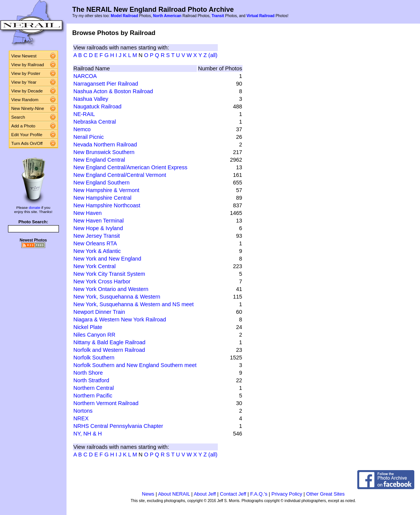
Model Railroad (124, 16)
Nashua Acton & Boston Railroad (113, 91)
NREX (81, 418)
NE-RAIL (84, 114)
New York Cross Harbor (102, 281)
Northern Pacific (93, 396)
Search (18, 117)
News (148, 494)
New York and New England (107, 259)
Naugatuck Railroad (97, 106)
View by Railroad (28, 65)
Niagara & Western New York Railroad (120, 319)
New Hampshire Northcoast (107, 205)
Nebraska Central (95, 122)
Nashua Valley (91, 99)
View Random (25, 100)
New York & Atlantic (97, 251)
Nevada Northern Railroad (105, 145)
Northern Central (94, 388)
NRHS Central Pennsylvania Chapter (118, 426)
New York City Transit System (109, 274)
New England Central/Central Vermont (120, 175)
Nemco (82, 129)
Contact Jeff (233, 494)
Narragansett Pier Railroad (106, 84)
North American (167, 16)
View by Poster (26, 73)
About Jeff (205, 494)
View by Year (24, 82)
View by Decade (27, 91)
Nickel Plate (88, 327)
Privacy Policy (287, 494)
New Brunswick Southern (104, 152)
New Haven (87, 213)
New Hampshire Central (102, 198)
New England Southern (101, 183)
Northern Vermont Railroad (106, 403)
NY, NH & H (88, 434)
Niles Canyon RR (94, 335)
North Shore (88, 373)
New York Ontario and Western (111, 289)
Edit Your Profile (27, 135)
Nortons (83, 411)
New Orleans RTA (95, 243)
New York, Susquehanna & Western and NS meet (134, 304)
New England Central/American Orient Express (130, 167)
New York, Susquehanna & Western (117, 297)
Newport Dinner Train (99, 312)
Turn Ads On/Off (27, 143)
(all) (213, 55)
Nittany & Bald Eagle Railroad (109, 342)
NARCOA (85, 76)
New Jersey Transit (97, 236)
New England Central (99, 160)
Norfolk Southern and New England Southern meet (135, 365)
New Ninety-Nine (28, 108)
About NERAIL (174, 494)
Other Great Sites (326, 494)
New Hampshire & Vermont (106, 190)
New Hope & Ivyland (98, 228)
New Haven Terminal (99, 221)
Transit (218, 16)
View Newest (24, 56)
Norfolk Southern (94, 358)
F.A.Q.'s (259, 494)
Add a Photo (23, 126)
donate (35, 207)
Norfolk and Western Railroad (109, 350)
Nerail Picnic (89, 137)
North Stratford (91, 380)
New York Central (94, 266)
